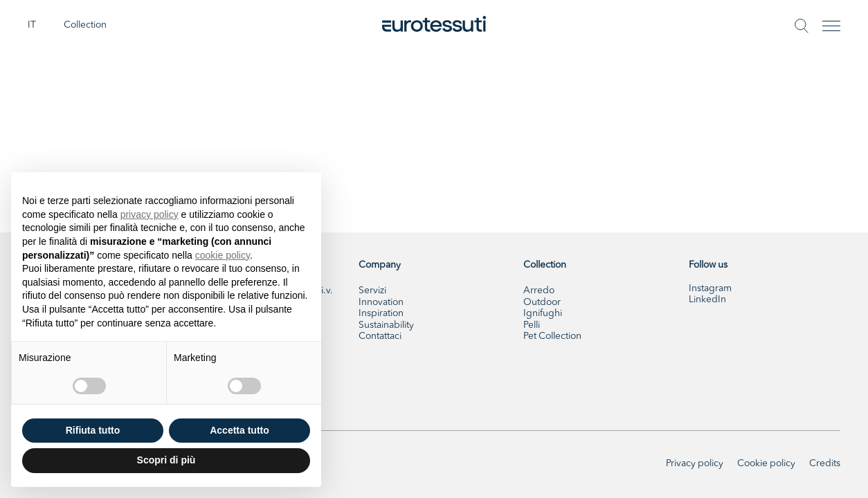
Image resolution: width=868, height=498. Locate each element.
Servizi (372, 291)
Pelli (532, 325)
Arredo (539, 291)
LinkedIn (707, 300)
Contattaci (380, 336)
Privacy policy (695, 464)
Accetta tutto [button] (239, 430)
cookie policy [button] (223, 255)
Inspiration (381, 314)
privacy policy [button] (150, 214)
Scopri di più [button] (166, 460)
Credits (825, 464)
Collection (85, 25)
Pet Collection (552, 336)
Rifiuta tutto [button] (93, 430)
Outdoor (542, 303)
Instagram (710, 289)
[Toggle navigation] (831, 26)
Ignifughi (543, 314)
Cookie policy (766, 464)
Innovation (381, 303)
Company (380, 265)
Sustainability (386, 325)
